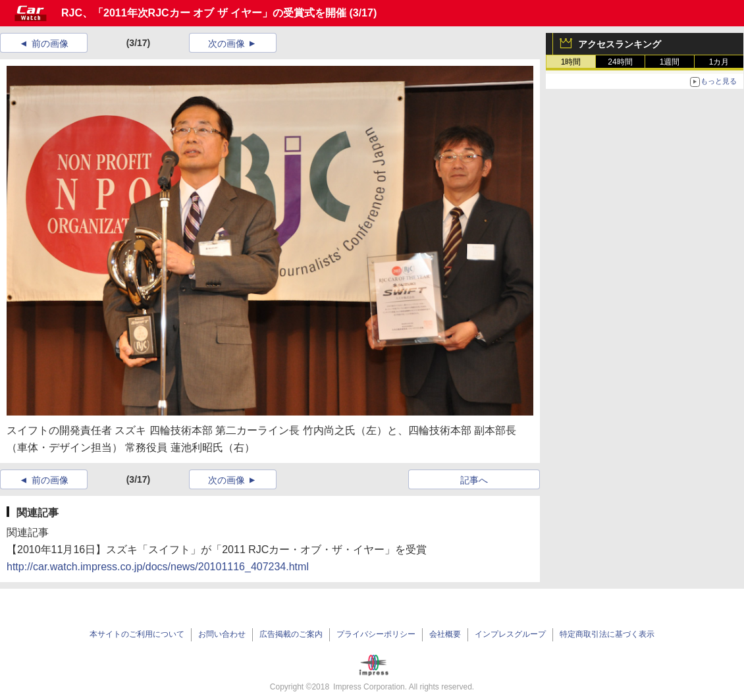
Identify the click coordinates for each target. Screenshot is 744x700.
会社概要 (445, 634)
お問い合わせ (222, 634)
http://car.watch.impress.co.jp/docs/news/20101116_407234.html (158, 567)
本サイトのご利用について (137, 634)
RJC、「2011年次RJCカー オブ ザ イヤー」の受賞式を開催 (204, 13)
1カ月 (719, 62)
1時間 (571, 62)
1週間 (670, 62)
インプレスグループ (510, 634)
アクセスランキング (620, 44)
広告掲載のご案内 (291, 634)
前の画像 (50, 43)
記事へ (474, 480)
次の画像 (226, 43)
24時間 (620, 62)
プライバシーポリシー (376, 634)
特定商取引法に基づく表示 (607, 634)
